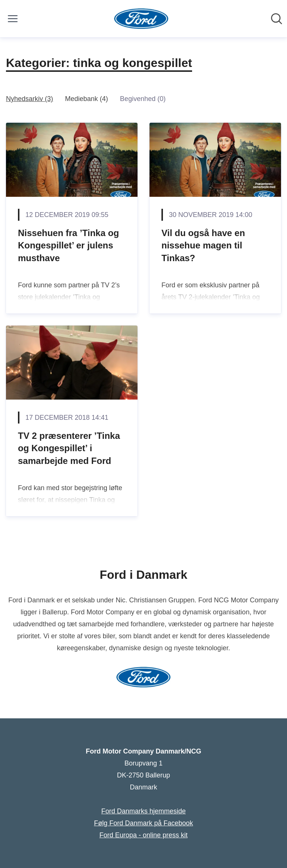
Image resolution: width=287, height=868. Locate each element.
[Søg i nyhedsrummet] (277, 19)
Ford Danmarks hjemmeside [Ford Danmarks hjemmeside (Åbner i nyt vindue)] (143, 811)
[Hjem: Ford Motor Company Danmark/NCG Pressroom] (141, 19)
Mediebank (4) (87, 99)
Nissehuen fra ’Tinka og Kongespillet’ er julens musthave (68, 245)
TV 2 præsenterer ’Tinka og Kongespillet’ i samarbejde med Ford (69, 448)
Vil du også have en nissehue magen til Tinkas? (203, 245)
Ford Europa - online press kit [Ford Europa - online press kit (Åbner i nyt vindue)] (143, 835)
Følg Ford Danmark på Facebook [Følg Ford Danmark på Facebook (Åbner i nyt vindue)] (143, 823)
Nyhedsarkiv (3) (30, 99)
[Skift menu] (13, 19)
